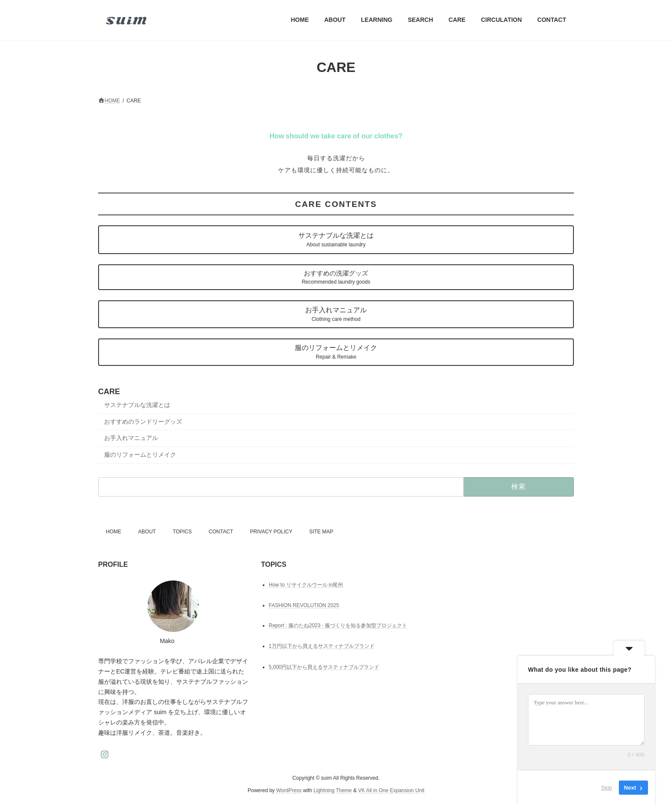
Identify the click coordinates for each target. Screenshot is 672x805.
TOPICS (182, 532)
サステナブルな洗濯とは (336, 240)
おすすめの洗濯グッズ (336, 277)
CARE (109, 392)
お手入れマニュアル (336, 314)
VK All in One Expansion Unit (391, 790)
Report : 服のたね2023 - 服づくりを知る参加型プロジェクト (338, 625)
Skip (607, 788)
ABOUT (147, 532)
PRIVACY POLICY (271, 532)
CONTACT (221, 532)
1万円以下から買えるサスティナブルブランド (322, 646)
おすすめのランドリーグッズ (143, 421)
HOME (114, 532)
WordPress (289, 790)
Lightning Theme (333, 790)
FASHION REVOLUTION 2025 (304, 605)
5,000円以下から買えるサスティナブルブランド (324, 667)
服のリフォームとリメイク (336, 352)
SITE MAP (321, 532)
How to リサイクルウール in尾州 (306, 585)
